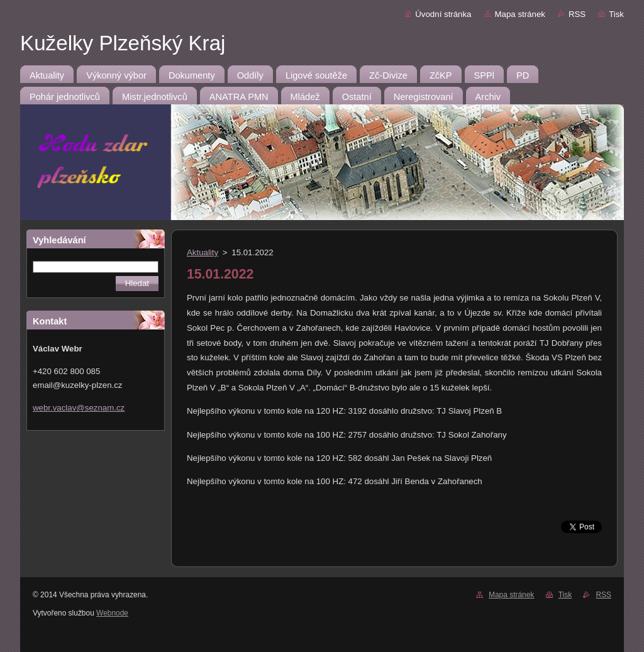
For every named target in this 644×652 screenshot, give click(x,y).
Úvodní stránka (443, 14)
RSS (577, 14)
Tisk (616, 14)
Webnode (112, 613)
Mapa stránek (520, 14)
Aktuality (203, 252)
